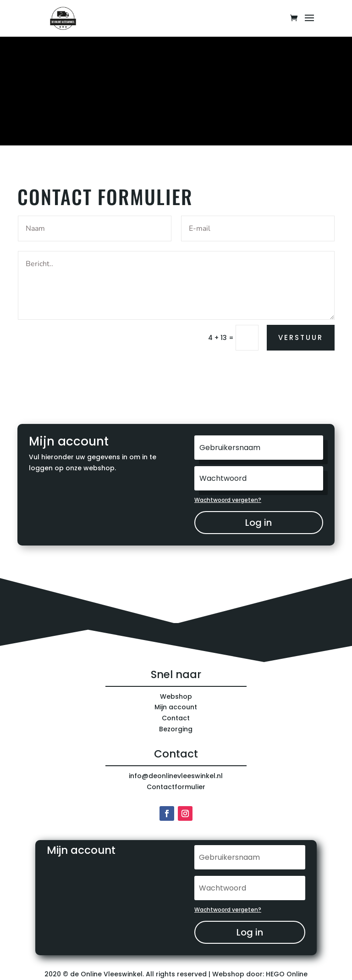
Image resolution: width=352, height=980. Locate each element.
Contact (176, 718)
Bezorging (176, 729)
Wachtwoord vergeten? (228, 500)
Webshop (176, 696)
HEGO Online (287, 974)
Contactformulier (176, 787)
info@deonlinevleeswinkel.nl (176, 776)
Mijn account (176, 707)
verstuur (301, 337)
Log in (258, 523)
